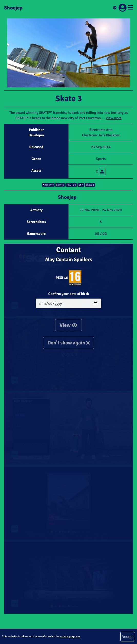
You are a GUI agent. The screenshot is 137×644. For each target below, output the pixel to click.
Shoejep (13, 8)
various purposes (70, 636)
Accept (128, 637)
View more (114, 118)
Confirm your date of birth (69, 294)
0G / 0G (101, 234)
